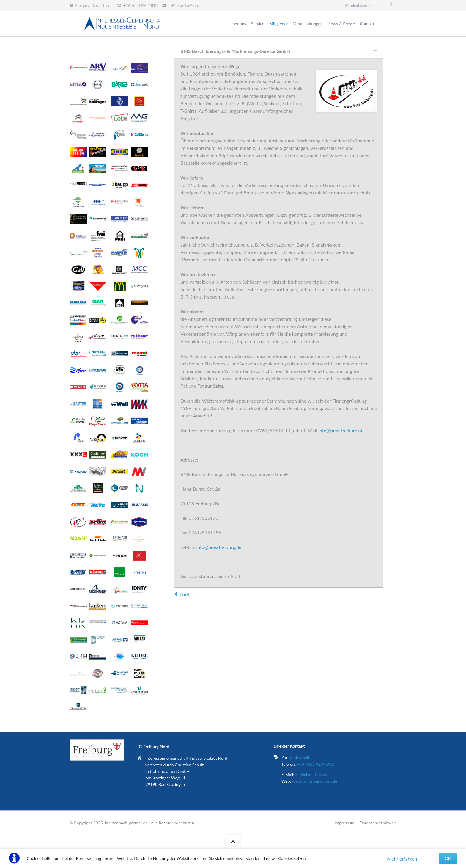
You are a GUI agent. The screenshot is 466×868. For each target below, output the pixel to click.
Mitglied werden (359, 5)
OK (448, 858)
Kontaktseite (300, 758)
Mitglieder (279, 24)
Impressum (345, 823)
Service (258, 24)
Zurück (187, 594)
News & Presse (341, 24)
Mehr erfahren (402, 859)
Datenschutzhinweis (378, 823)
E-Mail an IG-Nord (312, 774)
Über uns (238, 24)
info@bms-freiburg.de (341, 430)
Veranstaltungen (308, 24)
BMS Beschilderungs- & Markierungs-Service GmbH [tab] (235, 51)
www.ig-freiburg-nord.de (314, 781)
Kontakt (367, 24)
